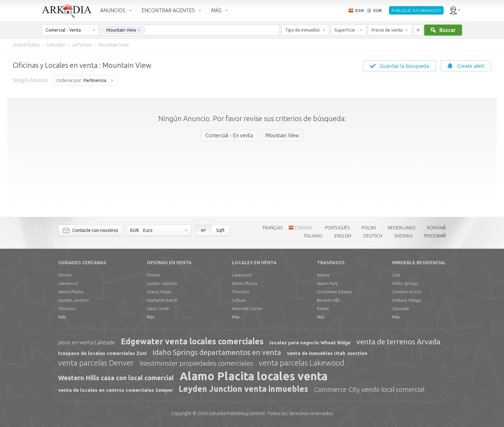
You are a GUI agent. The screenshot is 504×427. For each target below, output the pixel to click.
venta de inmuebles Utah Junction (327, 353)
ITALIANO (313, 236)
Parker (323, 308)
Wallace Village (407, 300)
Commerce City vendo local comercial (369, 389)
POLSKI (369, 228)
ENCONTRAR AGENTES (168, 10)
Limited (237, 413)
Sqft (220, 230)
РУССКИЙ (435, 236)
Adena (323, 275)
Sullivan (239, 300)
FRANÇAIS (273, 228)
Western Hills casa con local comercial (116, 378)
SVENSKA (403, 236)
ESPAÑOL (304, 228)
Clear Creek (158, 308)
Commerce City (407, 292)
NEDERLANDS (401, 228)
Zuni (396, 275)
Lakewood (68, 283)
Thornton (67, 308)
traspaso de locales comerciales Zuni (102, 353)
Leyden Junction (73, 300)
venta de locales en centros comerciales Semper (115, 390)
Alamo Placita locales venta (254, 376)
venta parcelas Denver (96, 363)
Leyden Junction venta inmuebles (243, 389)
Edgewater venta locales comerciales (192, 341)
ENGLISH (343, 236)
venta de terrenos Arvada (398, 342)
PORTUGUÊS (337, 228)
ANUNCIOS (113, 10)
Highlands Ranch (162, 300)
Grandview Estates (334, 292)
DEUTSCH (373, 236)
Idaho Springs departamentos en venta (217, 352)
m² (204, 230)
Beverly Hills (328, 300)
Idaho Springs (405, 283)
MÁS (216, 10)
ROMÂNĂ (436, 228)
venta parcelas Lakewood (302, 363)
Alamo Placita (71, 292)
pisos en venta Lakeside (87, 342)
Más (62, 317)
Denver (65, 275)
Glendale (401, 308)
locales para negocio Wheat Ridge (310, 343)
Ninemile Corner (247, 308)
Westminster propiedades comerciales (196, 363)
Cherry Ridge (159, 292)
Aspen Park (327, 283)
